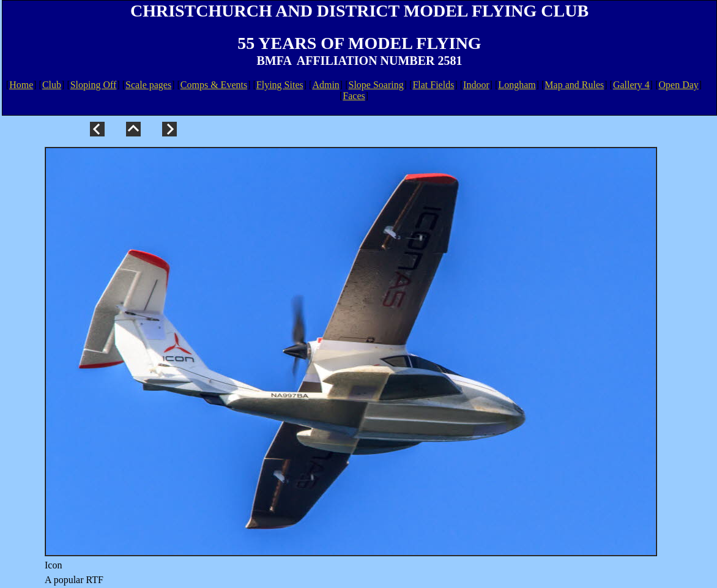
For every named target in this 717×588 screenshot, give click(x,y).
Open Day (679, 85)
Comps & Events (214, 85)
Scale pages (148, 85)
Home (21, 85)
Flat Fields (433, 85)
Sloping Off (94, 85)
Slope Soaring (376, 85)
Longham (517, 85)
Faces (354, 96)
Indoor (476, 85)
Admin (325, 85)
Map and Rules (574, 85)
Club (52, 85)
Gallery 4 (631, 85)
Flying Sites (280, 85)
